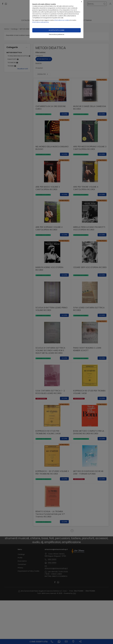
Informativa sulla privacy (41, 22)
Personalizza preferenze (57, 34)
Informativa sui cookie (62, 20)
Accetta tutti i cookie (56, 30)
